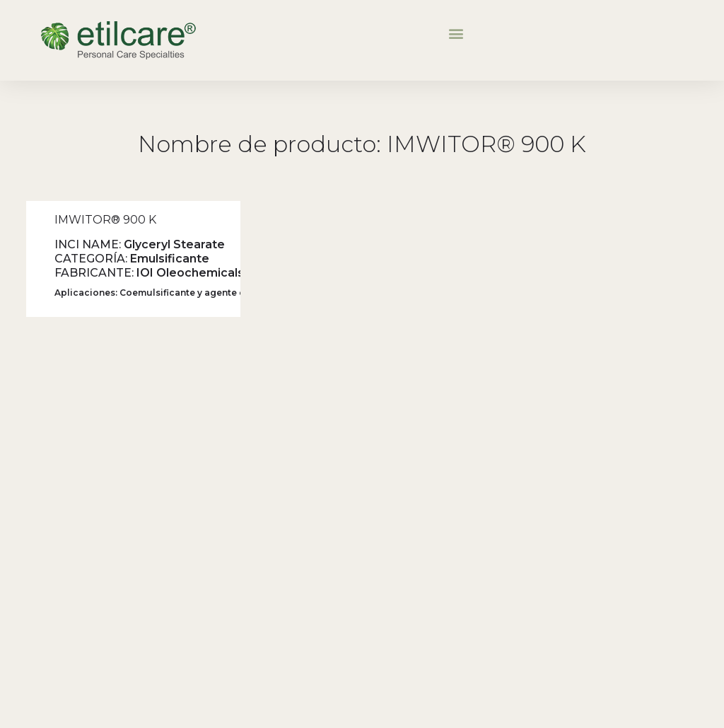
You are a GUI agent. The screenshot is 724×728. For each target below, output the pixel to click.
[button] (456, 33)
